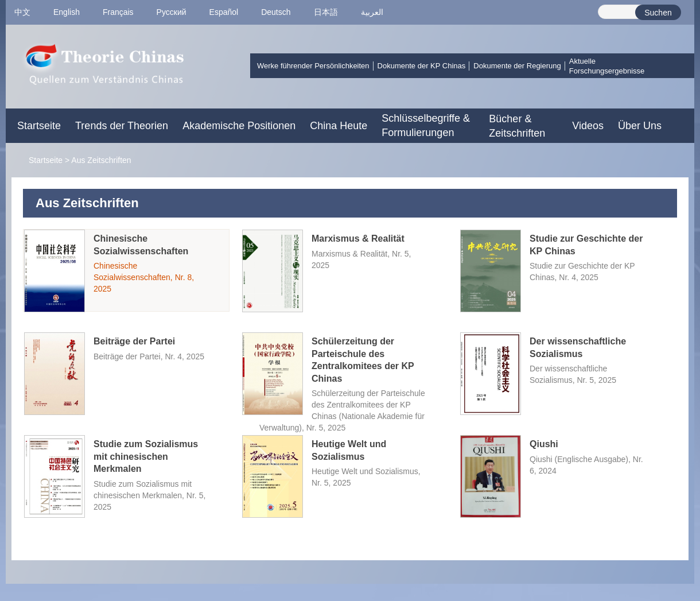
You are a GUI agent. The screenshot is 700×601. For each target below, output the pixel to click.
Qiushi (544, 444)
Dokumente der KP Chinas (422, 66)
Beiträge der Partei (134, 341)
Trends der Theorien (122, 126)
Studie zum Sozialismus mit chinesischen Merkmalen (146, 456)
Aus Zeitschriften (101, 160)
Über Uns (640, 126)
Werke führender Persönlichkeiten (313, 66)
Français (118, 12)
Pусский (172, 12)
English (67, 12)
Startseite (39, 126)
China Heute (339, 126)
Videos (588, 126)
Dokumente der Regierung (517, 66)
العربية (372, 12)
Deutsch (276, 12)
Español (224, 12)
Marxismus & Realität (358, 239)
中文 (22, 12)
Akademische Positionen (239, 126)
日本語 (326, 12)
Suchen (658, 13)
